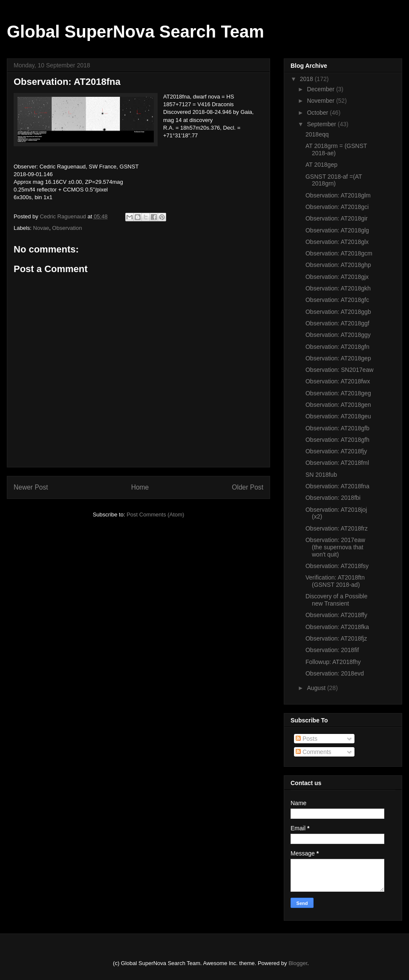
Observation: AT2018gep (338, 358)
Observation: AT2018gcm (339, 253)
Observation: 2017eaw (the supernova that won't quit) (335, 547)
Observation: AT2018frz (337, 528)
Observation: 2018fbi (333, 498)
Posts (307, 739)
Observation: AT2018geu (338, 416)
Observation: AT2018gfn (337, 347)
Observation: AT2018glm (338, 195)
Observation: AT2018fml (337, 463)
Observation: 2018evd (335, 673)
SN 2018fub (321, 475)
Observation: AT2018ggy (338, 335)
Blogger (298, 963)
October (318, 113)
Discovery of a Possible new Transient (337, 600)
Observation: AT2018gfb (337, 428)
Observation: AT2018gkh (338, 288)
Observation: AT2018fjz (336, 638)
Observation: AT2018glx (337, 242)
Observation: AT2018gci (337, 207)
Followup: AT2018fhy (333, 662)
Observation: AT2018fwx (338, 381)
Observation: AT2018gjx (337, 277)
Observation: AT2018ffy (336, 615)
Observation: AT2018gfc (337, 300)
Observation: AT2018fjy (336, 451)
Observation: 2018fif (332, 650)
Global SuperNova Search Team (135, 32)
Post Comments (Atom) (155, 515)
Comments (314, 752)
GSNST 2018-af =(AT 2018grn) (334, 180)
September (322, 124)
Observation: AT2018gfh (337, 440)
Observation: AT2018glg (337, 230)
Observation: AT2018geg (338, 393)
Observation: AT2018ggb (338, 312)
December (321, 89)
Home (140, 487)
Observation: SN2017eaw (340, 370)
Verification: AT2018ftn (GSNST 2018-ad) (335, 581)
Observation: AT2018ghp (338, 265)
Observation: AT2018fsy (337, 566)
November (321, 101)
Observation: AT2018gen (338, 405)
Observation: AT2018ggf (337, 323)
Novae (41, 228)
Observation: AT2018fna (337, 486)
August (317, 688)
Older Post (248, 487)
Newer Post (31, 487)
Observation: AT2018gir (337, 218)
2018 (307, 79)
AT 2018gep (321, 165)
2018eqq (317, 134)
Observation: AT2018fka (337, 627)
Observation (67, 228)
